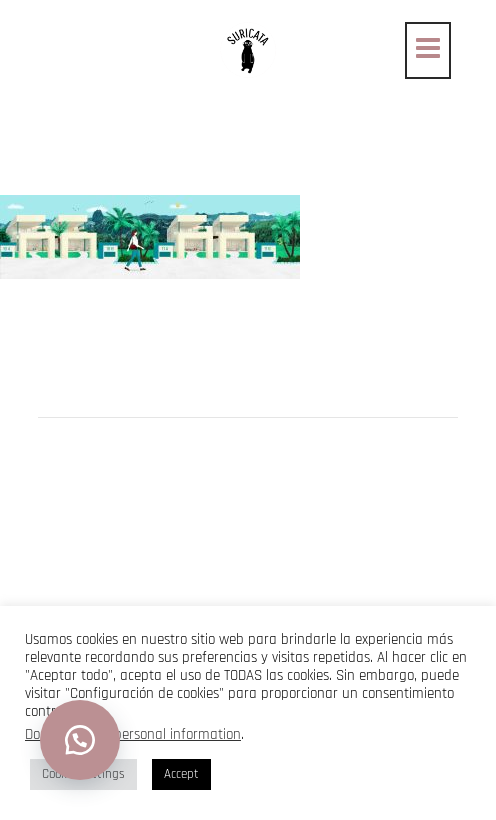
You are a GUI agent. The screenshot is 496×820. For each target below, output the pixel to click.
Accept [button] (181, 774)
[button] (80, 740)
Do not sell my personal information (133, 734)
